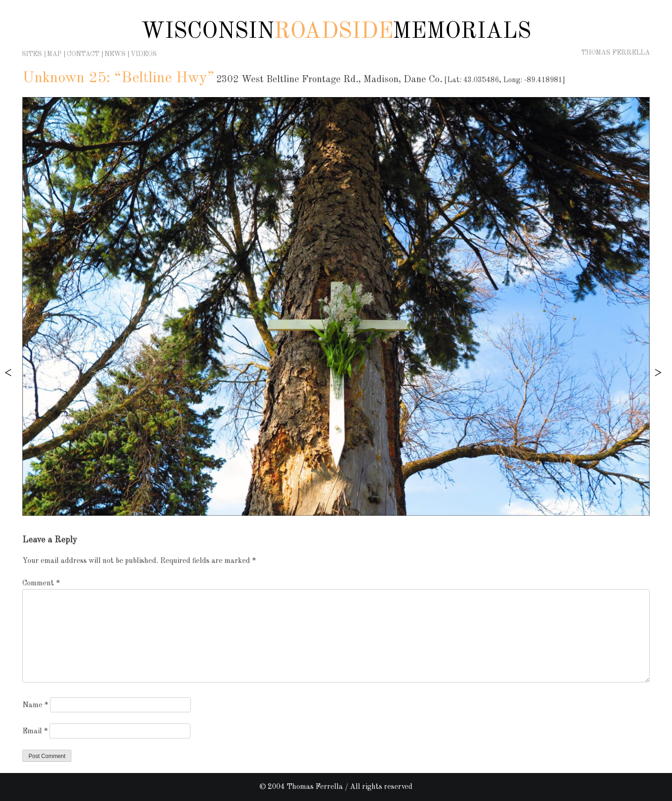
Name (35, 705)
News (115, 54)
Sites (32, 54)
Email (35, 731)
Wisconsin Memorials (336, 32)
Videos (144, 54)
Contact (83, 54)
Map (54, 54)
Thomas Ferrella (616, 53)
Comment (41, 583)
